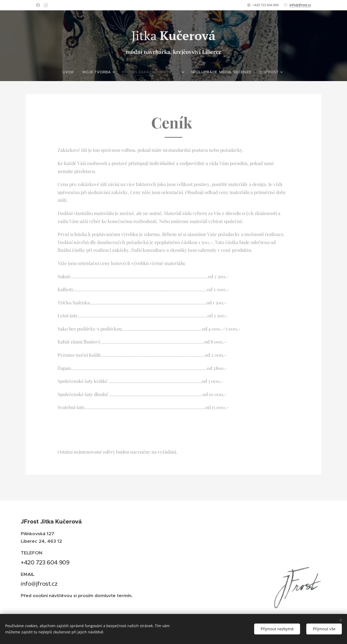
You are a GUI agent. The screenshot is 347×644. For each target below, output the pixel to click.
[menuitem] (83, 72)
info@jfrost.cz (300, 5)
